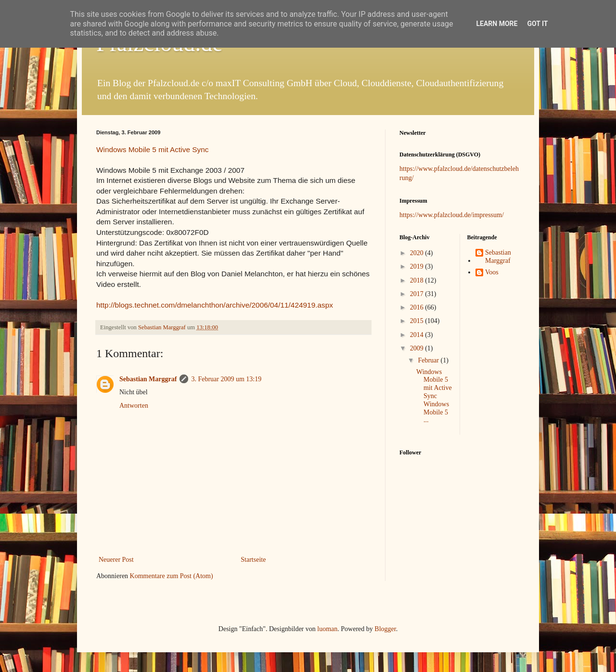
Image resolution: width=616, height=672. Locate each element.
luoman (327, 629)
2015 (418, 321)
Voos (492, 272)
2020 (418, 253)
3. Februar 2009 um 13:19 (226, 379)
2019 (418, 266)
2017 (418, 294)
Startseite (253, 560)
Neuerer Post (116, 560)
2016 (418, 307)
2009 (418, 348)
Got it (537, 24)
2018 (418, 280)
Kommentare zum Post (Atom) (172, 576)
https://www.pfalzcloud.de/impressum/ (452, 215)
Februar (429, 360)
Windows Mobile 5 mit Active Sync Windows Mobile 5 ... (434, 396)
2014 (418, 335)
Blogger (385, 629)
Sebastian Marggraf (148, 379)
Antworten (134, 406)
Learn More (497, 24)
